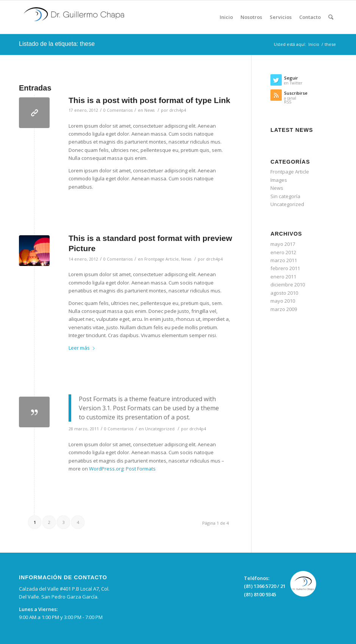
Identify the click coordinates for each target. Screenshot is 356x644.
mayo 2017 (283, 244)
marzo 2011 (284, 260)
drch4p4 (178, 110)
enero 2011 (283, 277)
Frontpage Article (162, 259)
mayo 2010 (283, 301)
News (149, 110)
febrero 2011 (285, 268)
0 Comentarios (118, 110)
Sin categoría (285, 196)
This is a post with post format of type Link (149, 100)
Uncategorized (160, 429)
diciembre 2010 (288, 284)
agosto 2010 (284, 293)
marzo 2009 (284, 309)
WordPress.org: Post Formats (122, 469)
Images (279, 180)
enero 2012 (283, 252)
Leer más (83, 348)
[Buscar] (331, 17)
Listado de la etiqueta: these (57, 44)
